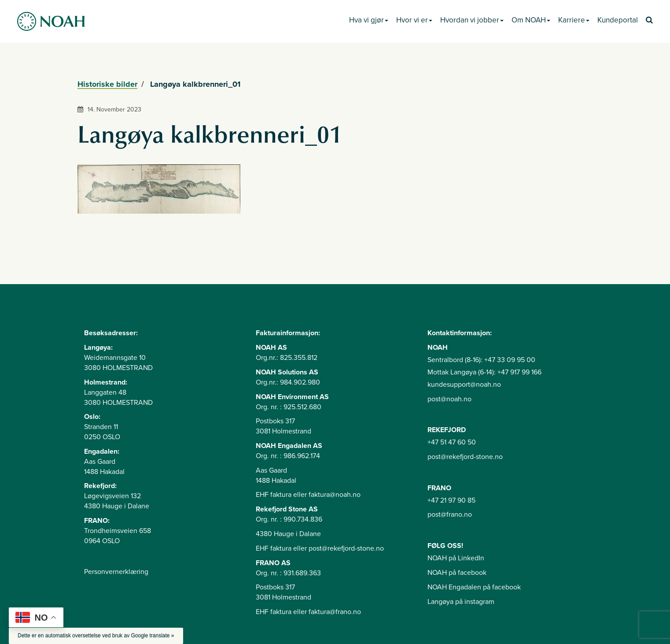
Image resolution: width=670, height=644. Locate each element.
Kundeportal (618, 20)
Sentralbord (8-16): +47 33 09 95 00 (481, 360)
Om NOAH (531, 20)
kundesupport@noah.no (464, 385)
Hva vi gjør (369, 20)
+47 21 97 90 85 (451, 500)
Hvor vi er (414, 20)
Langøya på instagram (461, 602)
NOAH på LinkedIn (456, 558)
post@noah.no (449, 399)
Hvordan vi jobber (472, 20)
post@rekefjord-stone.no (465, 457)
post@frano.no (450, 514)
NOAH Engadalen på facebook (474, 587)
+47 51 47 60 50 (452, 442)
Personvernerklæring (116, 572)
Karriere (574, 20)
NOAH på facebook (457, 573)
